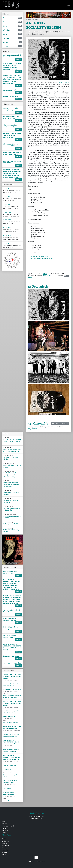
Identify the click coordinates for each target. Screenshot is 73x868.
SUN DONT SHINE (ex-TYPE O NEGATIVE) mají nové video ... (12, 450)
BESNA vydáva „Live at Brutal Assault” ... (12, 465)
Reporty (4, 843)
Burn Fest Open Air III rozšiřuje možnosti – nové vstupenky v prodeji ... (11, 474)
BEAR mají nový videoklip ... (11, 523)
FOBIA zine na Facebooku (36, 859)
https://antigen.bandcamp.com (38, 256)
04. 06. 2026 (7, 220)
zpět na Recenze (32, 20)
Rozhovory (5, 841)
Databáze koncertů (8, 826)
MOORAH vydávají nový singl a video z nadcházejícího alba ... (12, 441)
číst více (18, 59)
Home (3, 821)
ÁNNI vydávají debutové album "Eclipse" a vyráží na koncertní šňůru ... (11, 484)
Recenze (5, 839)
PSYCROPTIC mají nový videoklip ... (10, 457)
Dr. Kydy (4, 852)
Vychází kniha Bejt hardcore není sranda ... (12, 500)
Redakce (4, 833)
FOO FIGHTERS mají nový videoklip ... (11, 493)
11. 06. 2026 (7, 243)
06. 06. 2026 (7, 228)
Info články (5, 846)
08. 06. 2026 (7, 235)
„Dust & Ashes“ (64, 83)
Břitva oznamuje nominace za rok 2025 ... (12, 516)
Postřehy (5, 850)
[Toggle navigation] (69, 5)
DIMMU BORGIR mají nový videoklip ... (11, 530)
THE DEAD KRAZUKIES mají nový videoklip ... (11, 508)
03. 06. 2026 (7, 212)
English (4, 854)
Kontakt (4, 828)
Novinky (4, 824)
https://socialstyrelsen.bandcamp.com (41, 258)
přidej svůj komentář (60, 423)
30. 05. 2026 (7, 188)
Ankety (4, 848)
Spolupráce (5, 830)
